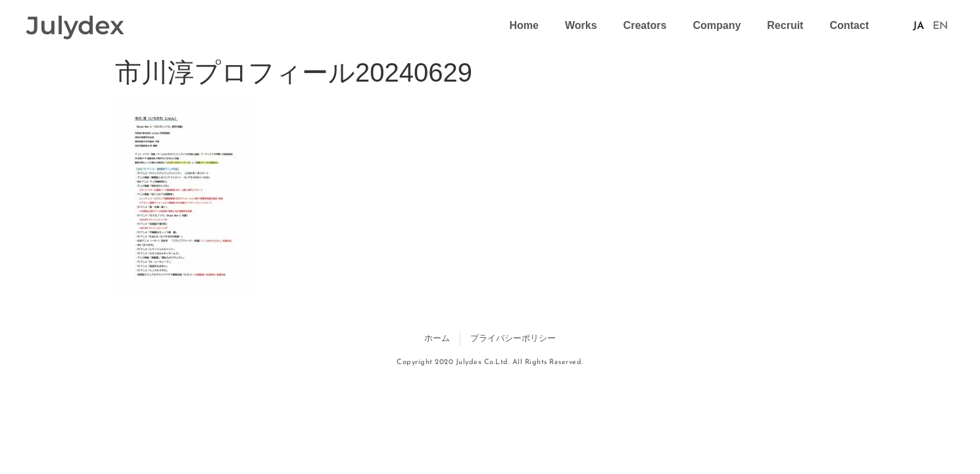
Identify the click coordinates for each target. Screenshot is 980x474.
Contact (849, 25)
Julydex (75, 25)
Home (524, 25)
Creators (645, 25)
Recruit (785, 25)
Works (581, 25)
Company (717, 25)
